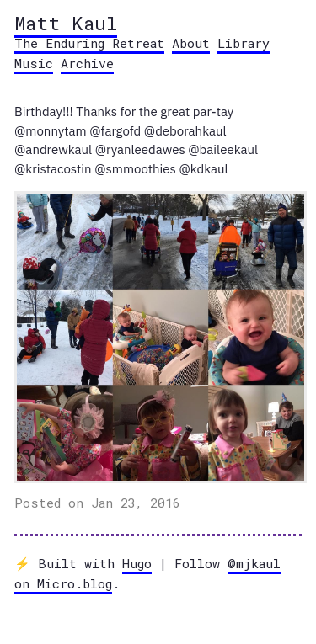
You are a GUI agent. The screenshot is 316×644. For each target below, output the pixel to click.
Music (34, 63)
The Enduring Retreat (89, 43)
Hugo (137, 563)
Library (244, 43)
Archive (87, 63)
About (191, 43)
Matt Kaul (66, 23)
